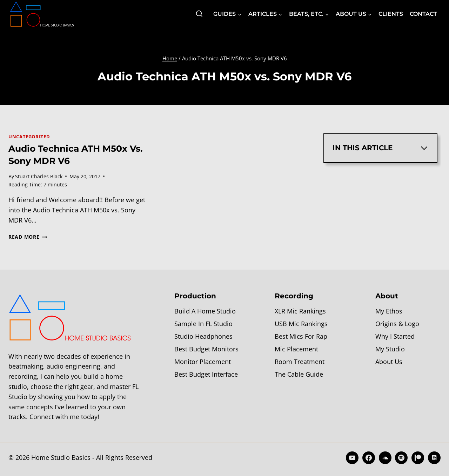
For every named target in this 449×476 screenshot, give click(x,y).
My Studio (390, 349)
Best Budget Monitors (206, 349)
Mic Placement (296, 349)
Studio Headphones (203, 336)
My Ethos (389, 311)
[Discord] (434, 458)
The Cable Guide (299, 374)
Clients (391, 14)
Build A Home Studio (205, 311)
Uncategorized (29, 137)
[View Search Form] (199, 14)
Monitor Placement (203, 362)
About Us (389, 362)
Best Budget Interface (206, 374)
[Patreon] (418, 458)
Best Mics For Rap (301, 336)
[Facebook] (369, 458)
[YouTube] (352, 458)
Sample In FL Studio (203, 324)
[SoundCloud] (385, 458)
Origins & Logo (397, 324)
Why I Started (395, 336)
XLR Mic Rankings (300, 311)
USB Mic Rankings (301, 324)
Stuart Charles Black (39, 176)
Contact (423, 14)
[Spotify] (401, 458)
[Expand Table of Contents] (424, 148)
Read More (28, 237)
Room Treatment (300, 362)
